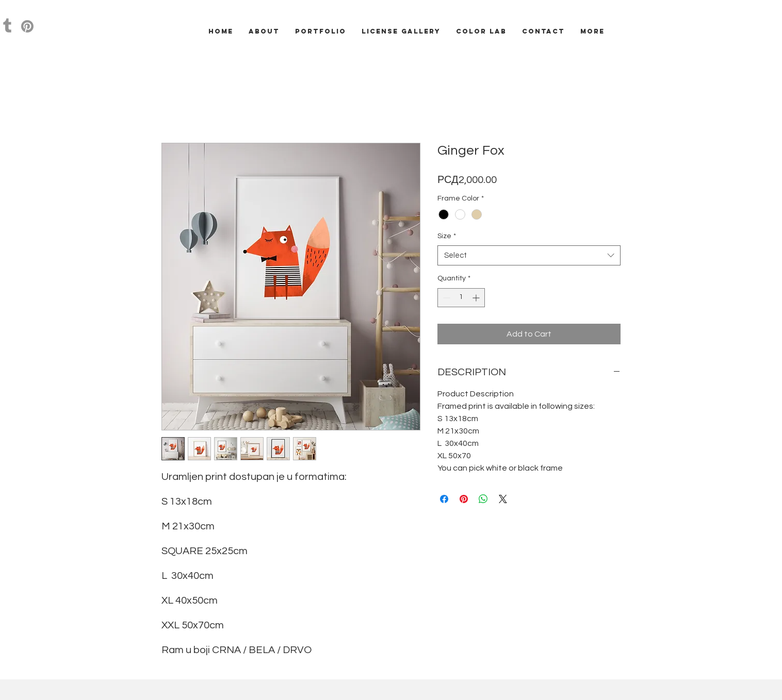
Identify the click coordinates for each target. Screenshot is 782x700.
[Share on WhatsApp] (483, 499)
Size (447, 236)
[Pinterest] (27, 26)
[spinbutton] (461, 298)
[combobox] (529, 255)
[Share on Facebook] (444, 499)
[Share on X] (503, 499)
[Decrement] (445, 298)
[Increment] (477, 298)
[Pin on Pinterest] (464, 499)
